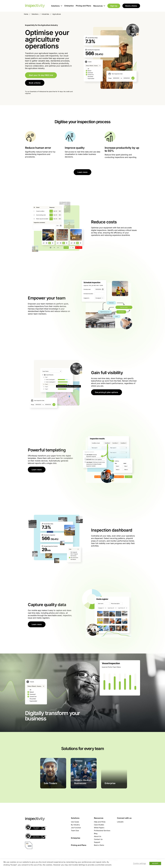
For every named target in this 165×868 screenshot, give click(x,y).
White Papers (99, 828)
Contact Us (98, 839)
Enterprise (69, 6)
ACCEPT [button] (155, 863)
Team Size (75, 831)
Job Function (76, 828)
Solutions (57, 6)
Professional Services (102, 831)
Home (26, 14)
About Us (98, 836)
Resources (99, 6)
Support (97, 842)
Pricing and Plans (83, 6)
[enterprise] (114, 773)
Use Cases (75, 822)
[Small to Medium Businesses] (84, 773)
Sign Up (114, 6)
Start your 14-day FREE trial (41, 75)
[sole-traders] (53, 773)
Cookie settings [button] (140, 863)
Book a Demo (131, 6)
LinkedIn (120, 822)
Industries (45, 14)
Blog (96, 833)
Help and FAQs (100, 822)
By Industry (75, 825)
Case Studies (99, 825)
